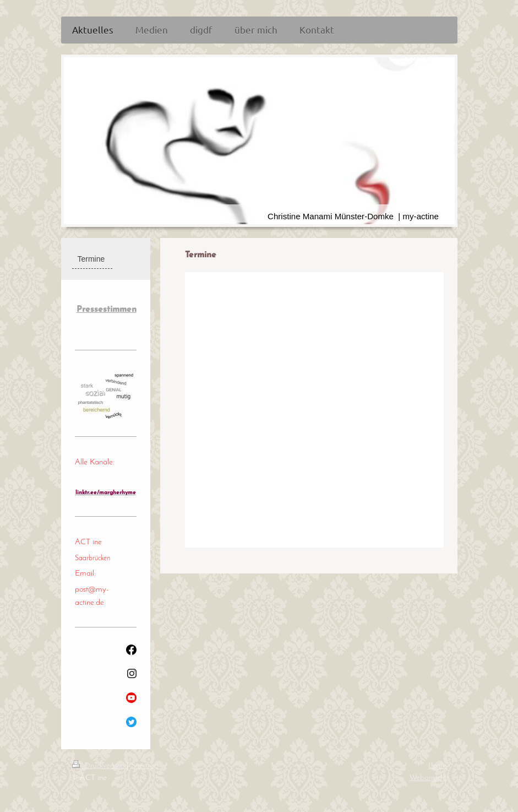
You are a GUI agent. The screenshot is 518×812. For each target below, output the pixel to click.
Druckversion (99, 766)
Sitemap (145, 766)
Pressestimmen (107, 310)
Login (437, 766)
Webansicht (428, 778)
